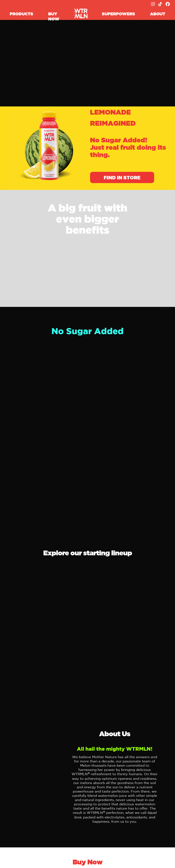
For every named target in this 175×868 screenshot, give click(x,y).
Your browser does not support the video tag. (87, 64)
